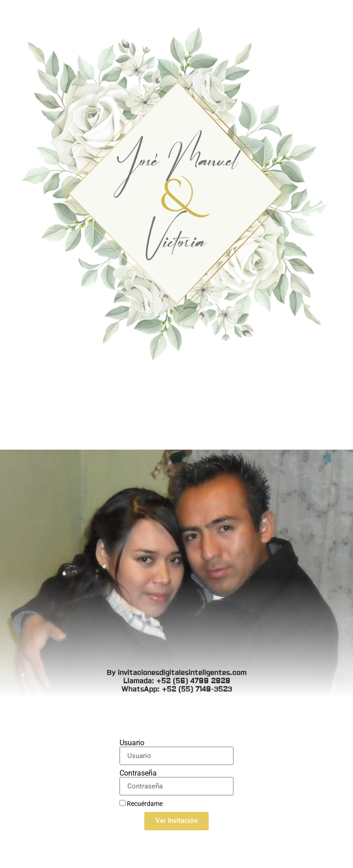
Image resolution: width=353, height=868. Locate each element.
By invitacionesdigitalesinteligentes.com (176, 413)
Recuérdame (141, 804)
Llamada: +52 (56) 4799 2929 (177, 421)
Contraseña (138, 773)
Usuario (132, 743)
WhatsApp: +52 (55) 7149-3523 (177, 429)
